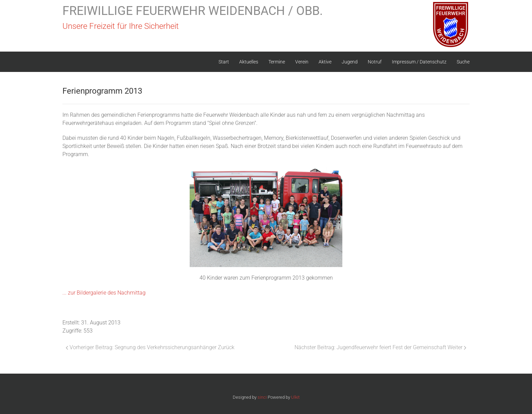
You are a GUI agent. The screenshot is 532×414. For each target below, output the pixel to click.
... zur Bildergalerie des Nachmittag (104, 293)
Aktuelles (249, 62)
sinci (262, 397)
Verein (302, 62)
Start (224, 62)
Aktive (325, 62)
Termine (277, 62)
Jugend (350, 62)
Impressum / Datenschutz (419, 62)
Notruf (375, 62)
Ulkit (295, 397)
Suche (463, 62)
